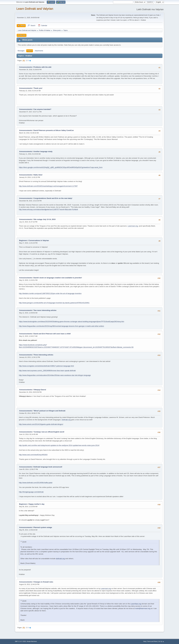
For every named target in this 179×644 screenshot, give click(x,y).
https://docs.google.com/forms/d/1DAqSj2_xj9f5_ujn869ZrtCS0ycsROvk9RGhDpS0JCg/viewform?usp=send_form (61, 167)
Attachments (39, 51)
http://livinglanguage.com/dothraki (31, 492)
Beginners (23, 240)
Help (145, 641)
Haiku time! (38, 175)
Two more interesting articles (45, 310)
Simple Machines (32, 641)
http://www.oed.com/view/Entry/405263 (33, 455)
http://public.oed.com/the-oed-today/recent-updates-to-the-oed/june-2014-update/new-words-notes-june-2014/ (59, 445)
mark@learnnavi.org (143, 608)
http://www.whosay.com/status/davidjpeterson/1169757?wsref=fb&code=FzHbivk (48, 209)
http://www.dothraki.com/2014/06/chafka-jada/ (36, 483)
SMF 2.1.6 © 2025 (20, 641)
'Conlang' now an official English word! (49, 432)
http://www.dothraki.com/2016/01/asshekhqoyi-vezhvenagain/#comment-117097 (48, 186)
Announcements (26, 67)
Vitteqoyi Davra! (40, 390)
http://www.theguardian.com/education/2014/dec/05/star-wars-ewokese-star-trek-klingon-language (55, 375)
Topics (30, 51)
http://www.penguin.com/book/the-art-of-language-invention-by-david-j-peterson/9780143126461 (54, 303)
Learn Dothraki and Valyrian (35, 9)
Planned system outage (43, 527)
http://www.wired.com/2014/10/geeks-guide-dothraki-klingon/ (41, 424)
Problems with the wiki (43, 67)
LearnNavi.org (136, 604)
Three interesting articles (43, 355)
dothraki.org (60, 559)
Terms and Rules (152, 641)
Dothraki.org (66, 420)
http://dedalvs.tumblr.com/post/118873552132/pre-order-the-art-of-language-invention (50, 293)
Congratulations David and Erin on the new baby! (53, 198)
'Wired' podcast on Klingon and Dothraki (50, 411)
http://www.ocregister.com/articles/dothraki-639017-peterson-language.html (46, 366)
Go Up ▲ (161, 641)
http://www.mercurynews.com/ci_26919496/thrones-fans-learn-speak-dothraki (47, 371)
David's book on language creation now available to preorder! (58, 278)
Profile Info (22, 35)
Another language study (43, 151)
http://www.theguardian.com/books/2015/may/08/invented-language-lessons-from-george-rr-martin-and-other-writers (61, 326)
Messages (21, 51)
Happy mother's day (36, 504)
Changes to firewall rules (43, 582)
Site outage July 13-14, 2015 (45, 219)
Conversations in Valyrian (39, 240)
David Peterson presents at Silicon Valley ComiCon (54, 130)
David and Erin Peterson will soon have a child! (52, 334)
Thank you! (38, 88)
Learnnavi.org (133, 226)
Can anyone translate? (42, 109)
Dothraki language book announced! (48, 467)
